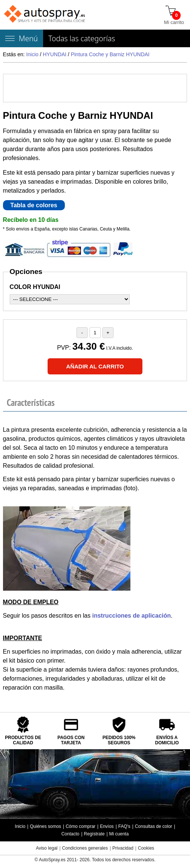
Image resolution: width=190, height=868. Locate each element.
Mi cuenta (119, 834)
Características (31, 403)
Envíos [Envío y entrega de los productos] (107, 826)
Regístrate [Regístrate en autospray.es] (94, 834)
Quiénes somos (46, 826)
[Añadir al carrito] (95, 366)
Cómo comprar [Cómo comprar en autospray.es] (80, 826)
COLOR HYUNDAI (35, 287)
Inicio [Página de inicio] (20, 826)
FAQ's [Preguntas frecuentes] (124, 826)
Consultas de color (153, 826)
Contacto (70, 834)
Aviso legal (47, 848)
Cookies (146, 848)
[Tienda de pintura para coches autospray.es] (45, 15)
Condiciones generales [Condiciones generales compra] (85, 848)
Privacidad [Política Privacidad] (123, 848)
